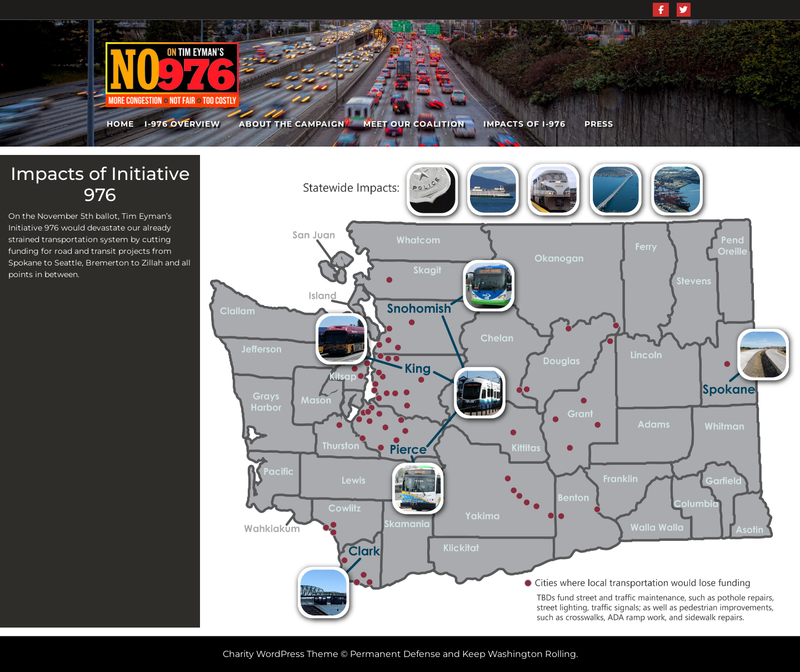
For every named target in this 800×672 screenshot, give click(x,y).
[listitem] (391, 369)
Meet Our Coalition (414, 124)
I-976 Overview (182, 124)
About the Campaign (292, 124)
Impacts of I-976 (524, 124)
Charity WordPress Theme (281, 654)
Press (599, 124)
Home (120, 124)
